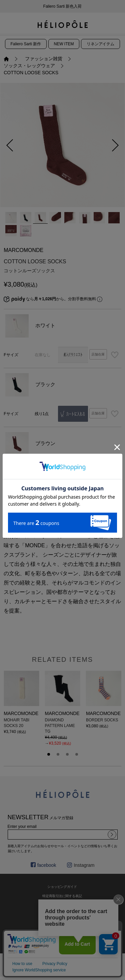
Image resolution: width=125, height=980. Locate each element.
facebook (43, 865)
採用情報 (62, 933)
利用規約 (62, 915)
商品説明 (33, 510)
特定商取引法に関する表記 (62, 896)
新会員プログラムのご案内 (63, 6)
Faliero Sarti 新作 (26, 44)
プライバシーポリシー (62, 924)
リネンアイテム (101, 44)
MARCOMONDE (23, 250)
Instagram (81, 865)
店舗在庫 (98, 354)
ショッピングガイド (62, 887)
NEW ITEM (64, 44)
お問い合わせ (62, 905)
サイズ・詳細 (92, 510)
